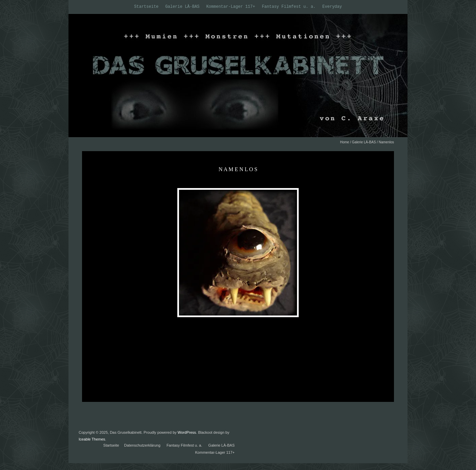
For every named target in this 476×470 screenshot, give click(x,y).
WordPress (187, 432)
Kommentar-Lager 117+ (231, 7)
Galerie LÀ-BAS (183, 7)
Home (345, 142)
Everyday (332, 7)
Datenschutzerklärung (142, 445)
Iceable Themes (92, 439)
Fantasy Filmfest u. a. (289, 7)
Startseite (146, 7)
